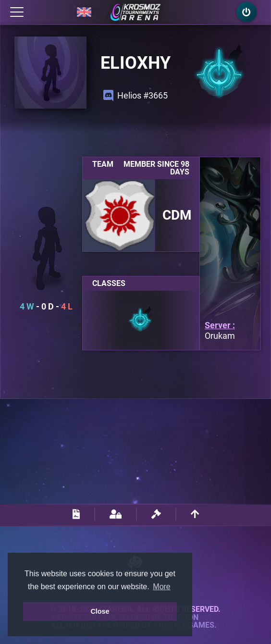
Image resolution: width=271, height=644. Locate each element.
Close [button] (100, 611)
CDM (177, 215)
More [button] (161, 587)
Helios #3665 (135, 96)
